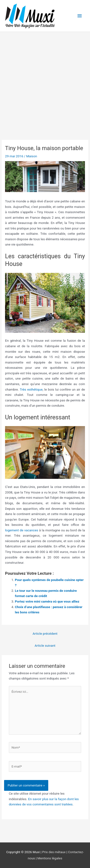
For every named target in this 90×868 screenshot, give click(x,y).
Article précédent (45, 633)
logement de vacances (22, 530)
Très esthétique (31, 389)
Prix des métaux (54, 852)
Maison (32, 156)
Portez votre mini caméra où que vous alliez (47, 601)
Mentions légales (50, 858)
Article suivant (45, 645)
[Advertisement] (45, 79)
